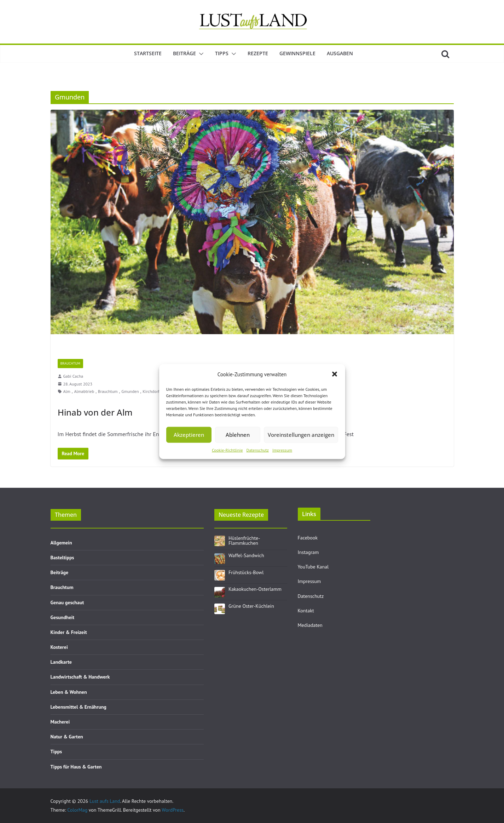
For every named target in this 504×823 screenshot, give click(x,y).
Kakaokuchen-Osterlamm (255, 589)
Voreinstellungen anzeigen (301, 435)
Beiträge (184, 53)
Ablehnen (238, 435)
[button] (335, 374)
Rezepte (258, 53)
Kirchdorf (151, 391)
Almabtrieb (84, 391)
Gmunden (130, 391)
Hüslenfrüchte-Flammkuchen (244, 541)
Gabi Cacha (73, 376)
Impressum (282, 450)
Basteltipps (62, 558)
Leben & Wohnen (69, 692)
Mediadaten (310, 625)
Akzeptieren (189, 435)
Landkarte (61, 662)
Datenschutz (258, 450)
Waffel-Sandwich (246, 555)
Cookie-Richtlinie (227, 450)
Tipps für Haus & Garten (76, 767)
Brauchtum (70, 363)
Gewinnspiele (297, 53)
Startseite (148, 53)
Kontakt (306, 611)
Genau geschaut (67, 602)
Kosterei (59, 647)
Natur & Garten (67, 737)
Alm (67, 391)
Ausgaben (340, 53)
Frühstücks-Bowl (246, 572)
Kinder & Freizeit (69, 632)
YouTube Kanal (313, 567)
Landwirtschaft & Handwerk (80, 677)
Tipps (222, 53)
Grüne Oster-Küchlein (251, 606)
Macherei (60, 722)
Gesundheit (63, 617)
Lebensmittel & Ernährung (79, 707)
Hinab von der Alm (95, 412)
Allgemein (61, 543)
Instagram (308, 552)
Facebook (308, 538)
